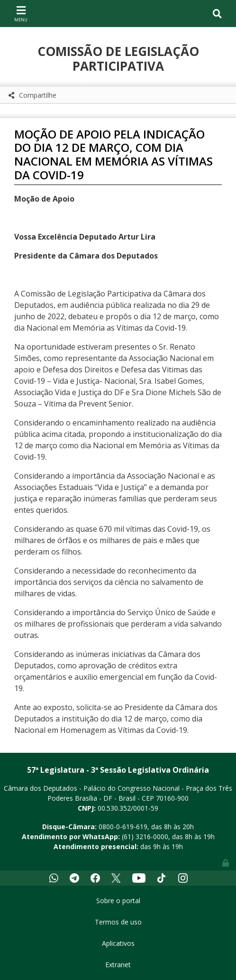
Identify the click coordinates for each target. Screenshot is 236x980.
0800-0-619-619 (123, 827)
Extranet (118, 965)
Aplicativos (118, 943)
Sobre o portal (118, 901)
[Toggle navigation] (21, 13)
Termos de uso (118, 922)
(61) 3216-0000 (145, 837)
